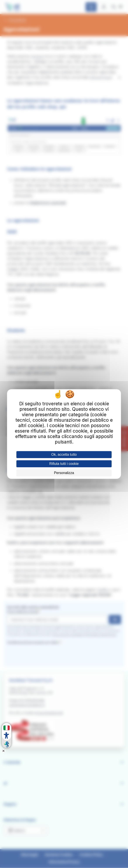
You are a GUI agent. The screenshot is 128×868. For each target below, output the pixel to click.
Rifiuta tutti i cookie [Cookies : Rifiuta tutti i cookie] (64, 464)
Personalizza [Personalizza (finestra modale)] (64, 473)
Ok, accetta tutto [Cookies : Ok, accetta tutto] (64, 455)
